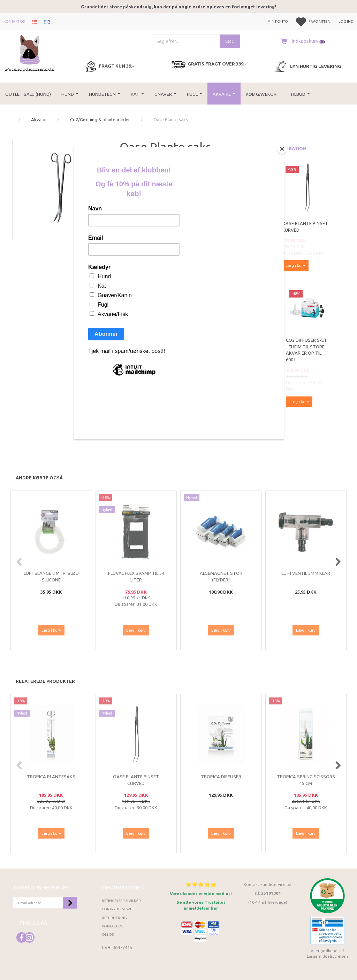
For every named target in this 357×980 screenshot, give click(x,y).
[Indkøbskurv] (301, 41)
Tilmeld (70, 903)
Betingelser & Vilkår (121, 901)
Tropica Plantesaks (51, 777)
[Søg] (230, 41)
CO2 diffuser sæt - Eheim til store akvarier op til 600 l (306, 350)
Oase (135, 162)
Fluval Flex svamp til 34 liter (136, 576)
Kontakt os (14, 21)
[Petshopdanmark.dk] (30, 52)
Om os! (108, 935)
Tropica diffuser (221, 777)
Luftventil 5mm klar (306, 573)
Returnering (114, 918)
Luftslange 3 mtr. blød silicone (51, 576)
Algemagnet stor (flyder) (221, 576)
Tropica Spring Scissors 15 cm (306, 780)
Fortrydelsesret (118, 909)
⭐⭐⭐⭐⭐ (201, 884)
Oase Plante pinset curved (305, 227)
